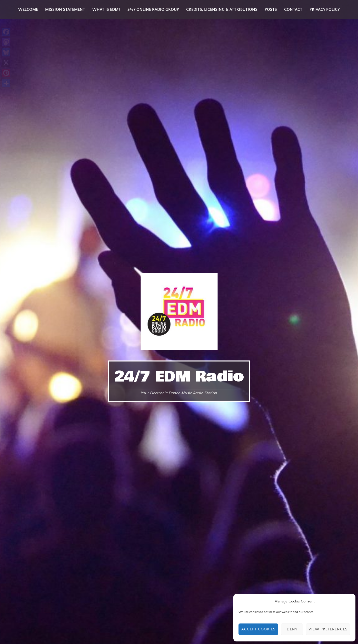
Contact (293, 9)
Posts (271, 9)
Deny (292, 629)
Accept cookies (258, 629)
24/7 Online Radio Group (153, 9)
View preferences (328, 629)
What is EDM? (106, 9)
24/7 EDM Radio (179, 377)
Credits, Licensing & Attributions (222, 9)
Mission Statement (65, 9)
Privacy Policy (325, 9)
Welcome (28, 9)
